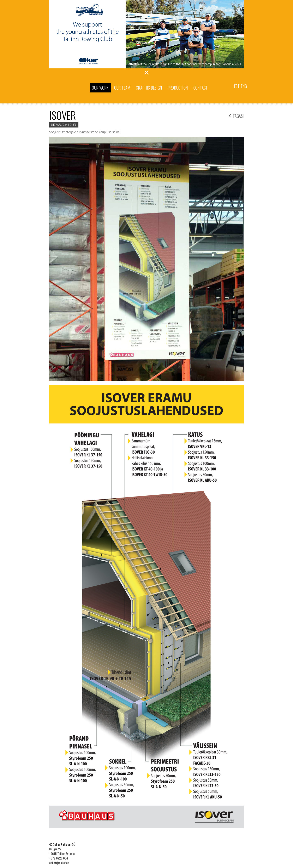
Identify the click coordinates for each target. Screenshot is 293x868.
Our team (122, 88)
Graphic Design (149, 88)
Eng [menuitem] (244, 86)
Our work (100, 88)
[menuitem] (237, 86)
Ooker (68, 88)
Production (178, 88)
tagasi (236, 115)
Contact (201, 88)
